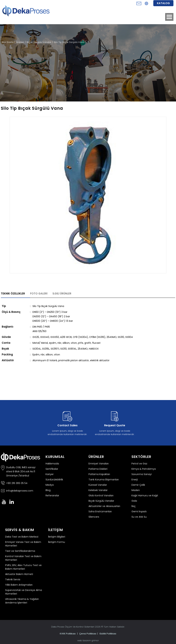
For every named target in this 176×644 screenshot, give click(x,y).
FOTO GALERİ (39, 293)
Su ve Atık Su (139, 517)
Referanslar (52, 495)
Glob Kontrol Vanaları (101, 495)
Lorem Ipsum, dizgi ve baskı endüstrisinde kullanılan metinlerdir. (67, 423)
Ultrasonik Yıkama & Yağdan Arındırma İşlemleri (22, 601)
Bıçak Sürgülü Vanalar (101, 501)
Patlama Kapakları (99, 474)
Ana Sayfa (8, 42)
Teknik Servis (13, 579)
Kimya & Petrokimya (144, 469)
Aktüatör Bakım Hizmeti (19, 574)
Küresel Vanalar (98, 485)
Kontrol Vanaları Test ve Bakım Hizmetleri (23, 558)
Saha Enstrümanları (100, 511)
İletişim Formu (57, 542)
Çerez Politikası (88, 634)
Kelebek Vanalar (98, 490)
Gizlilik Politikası (108, 634)
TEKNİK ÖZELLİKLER (13, 293)
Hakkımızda (52, 464)
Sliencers (94, 517)
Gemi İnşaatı (139, 511)
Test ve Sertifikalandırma (20, 551)
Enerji (135, 480)
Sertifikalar (52, 469)
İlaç (134, 506)
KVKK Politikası (68, 634)
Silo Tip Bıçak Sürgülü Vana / (70, 42)
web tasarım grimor (88, 640)
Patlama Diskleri (98, 469)
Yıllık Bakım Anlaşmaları (19, 585)
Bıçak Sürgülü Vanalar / (40, 42)
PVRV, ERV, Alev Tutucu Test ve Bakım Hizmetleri (23, 567)
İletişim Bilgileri (57, 537)
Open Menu (169, 17)
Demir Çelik (138, 485)
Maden (136, 490)
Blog (48, 490)
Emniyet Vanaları (99, 464)
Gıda (134, 501)
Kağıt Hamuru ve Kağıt (145, 495)
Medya (50, 485)
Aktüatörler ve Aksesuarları (104, 506)
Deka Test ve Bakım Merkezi (22, 537)
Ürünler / (21, 42)
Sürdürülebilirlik (54, 480)
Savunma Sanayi (142, 474)
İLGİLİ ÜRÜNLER (62, 293)
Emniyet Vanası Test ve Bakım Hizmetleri (23, 544)
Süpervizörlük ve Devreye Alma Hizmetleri (24, 592)
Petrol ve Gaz (139, 464)
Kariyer (50, 474)
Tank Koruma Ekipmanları (104, 480)
